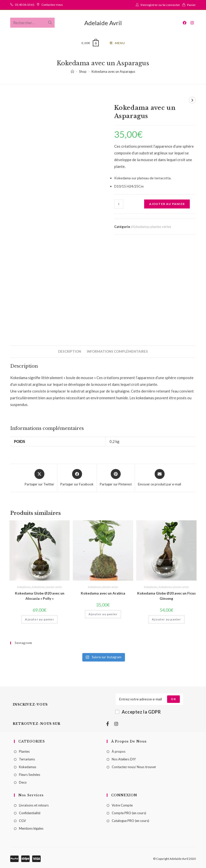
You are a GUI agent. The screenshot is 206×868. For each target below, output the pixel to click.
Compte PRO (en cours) (129, 813)
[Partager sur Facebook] (77, 478)
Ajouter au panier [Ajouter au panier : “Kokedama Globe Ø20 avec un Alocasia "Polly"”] (39, 619)
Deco (23, 782)
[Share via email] (159, 478)
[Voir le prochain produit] (192, 100)
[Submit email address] (173, 699)
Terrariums (27, 759)
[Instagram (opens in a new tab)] (192, 23)
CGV (22, 821)
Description (70, 351)
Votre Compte (122, 805)
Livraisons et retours (34, 805)
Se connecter (171, 5)
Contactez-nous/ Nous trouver (134, 767)
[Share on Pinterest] (116, 478)
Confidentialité (30, 813)
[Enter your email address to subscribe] (149, 699)
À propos (119, 751)
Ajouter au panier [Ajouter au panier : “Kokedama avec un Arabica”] (103, 614)
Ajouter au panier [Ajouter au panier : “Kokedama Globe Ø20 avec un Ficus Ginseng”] (166, 619)
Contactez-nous (52, 5)
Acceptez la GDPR (138, 712)
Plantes (24, 751)
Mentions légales (31, 828)
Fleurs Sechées (30, 775)
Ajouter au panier (167, 204)
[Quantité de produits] (119, 204)
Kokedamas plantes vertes (152, 227)
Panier (191, 5)
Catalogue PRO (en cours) (130, 821)
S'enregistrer (149, 5)
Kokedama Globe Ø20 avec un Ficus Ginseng (166, 596)
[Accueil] (72, 71)
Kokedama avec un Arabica (103, 593)
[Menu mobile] (117, 43)
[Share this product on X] (39, 478)
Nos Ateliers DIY (124, 759)
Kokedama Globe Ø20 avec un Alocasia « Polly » (40, 596)
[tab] (70, 351)
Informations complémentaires (117, 351)
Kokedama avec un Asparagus (113, 71)
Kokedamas (24, 587)
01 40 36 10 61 (25, 5)
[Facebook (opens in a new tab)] (185, 23)
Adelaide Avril (103, 23)
